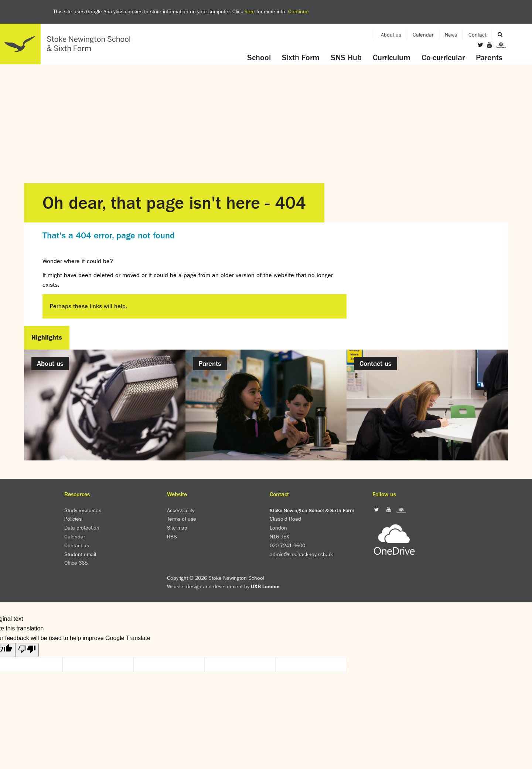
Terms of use (182, 519)
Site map (177, 528)
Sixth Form (301, 58)
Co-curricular (443, 58)
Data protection (82, 528)
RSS (172, 537)
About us (391, 35)
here (250, 11)
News (451, 35)
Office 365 (76, 563)
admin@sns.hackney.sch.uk (301, 554)
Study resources (83, 510)
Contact (477, 35)
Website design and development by (223, 586)
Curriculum (392, 58)
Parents (489, 58)
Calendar (423, 35)
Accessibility (181, 510)
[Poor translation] (27, 650)
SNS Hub (346, 58)
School (259, 58)
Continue (299, 11)
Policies (73, 519)
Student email (80, 554)
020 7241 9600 (287, 545)
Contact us (77, 545)
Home (68, 44)
